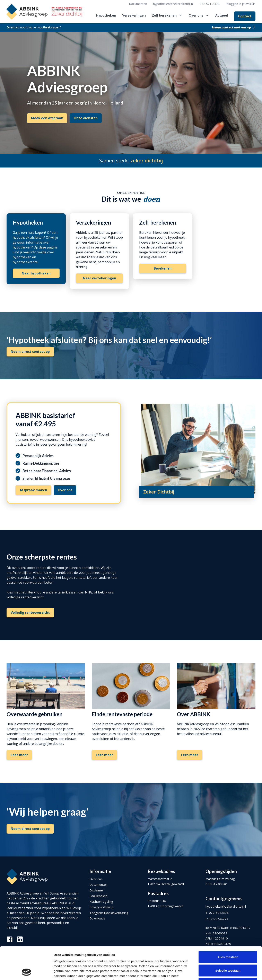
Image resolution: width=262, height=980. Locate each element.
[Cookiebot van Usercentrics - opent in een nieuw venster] (27, 972)
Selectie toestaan (228, 940)
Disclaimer (97, 890)
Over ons (96, 879)
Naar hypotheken (36, 273)
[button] (167, 15)
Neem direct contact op (30, 352)
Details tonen (221, 972)
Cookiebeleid (98, 896)
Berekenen (163, 268)
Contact (245, 16)
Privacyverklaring (101, 907)
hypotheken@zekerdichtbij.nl (173, 4)
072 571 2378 (210, 4)
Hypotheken (106, 15)
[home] (44, 12)
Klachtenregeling (101, 901)
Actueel (222, 15)
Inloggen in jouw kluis (241, 4)
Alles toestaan (228, 926)
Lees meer (19, 755)
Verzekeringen (134, 15)
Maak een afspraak (47, 118)
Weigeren (228, 953)
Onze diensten (86, 118)
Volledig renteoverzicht (30, 612)
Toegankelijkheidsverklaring (109, 913)
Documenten (138, 4)
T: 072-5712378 (217, 913)
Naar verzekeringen (99, 278)
